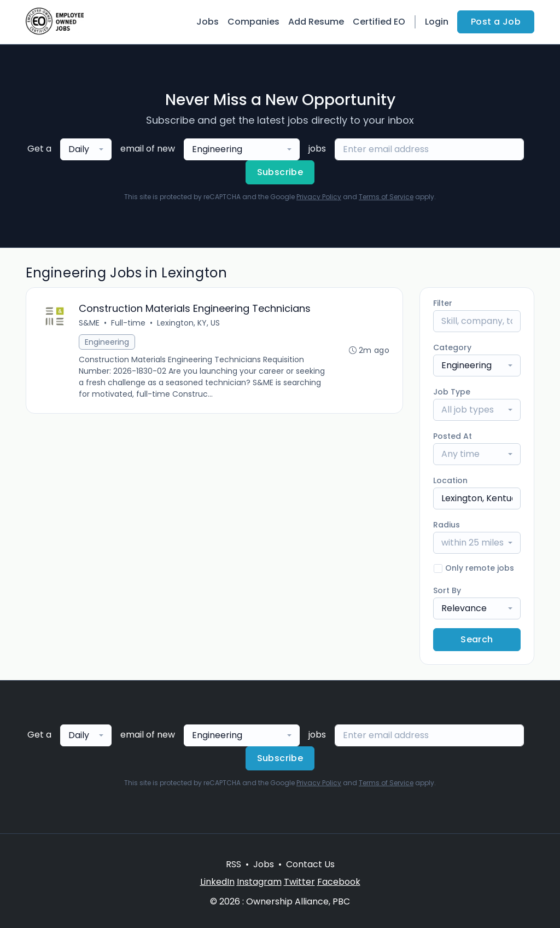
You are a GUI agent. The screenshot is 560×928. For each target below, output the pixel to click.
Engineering (107, 342)
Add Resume (316, 22)
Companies (253, 22)
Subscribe (280, 172)
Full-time (128, 323)
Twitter (299, 882)
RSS (234, 864)
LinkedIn (217, 882)
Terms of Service (386, 197)
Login (437, 22)
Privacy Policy (319, 197)
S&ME (89, 323)
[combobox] (86, 149)
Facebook (339, 882)
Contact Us (310, 864)
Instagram (259, 882)
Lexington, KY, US (188, 323)
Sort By (447, 590)
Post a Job (496, 22)
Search (477, 639)
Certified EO (379, 22)
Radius (447, 525)
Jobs (208, 22)
